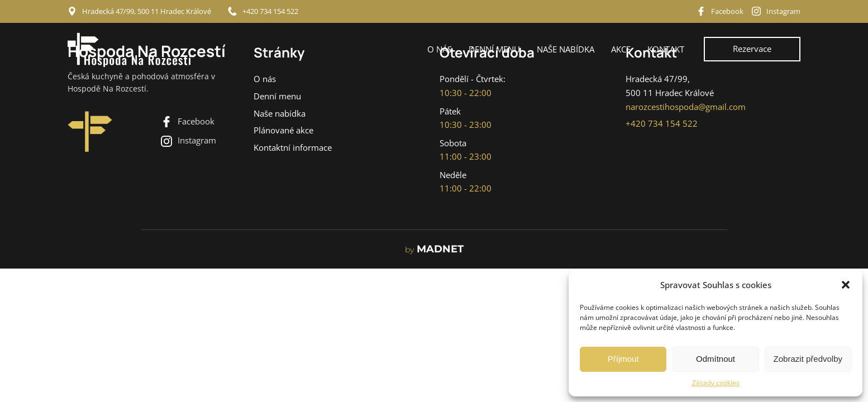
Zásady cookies (716, 383)
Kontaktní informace (293, 148)
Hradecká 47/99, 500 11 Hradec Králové (147, 11)
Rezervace (752, 49)
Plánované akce (283, 130)
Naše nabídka (566, 49)
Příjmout (623, 359)
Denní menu (494, 49)
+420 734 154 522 (270, 11)
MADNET (434, 249)
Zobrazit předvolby (808, 359)
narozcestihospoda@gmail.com (686, 107)
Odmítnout (716, 359)
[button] (846, 285)
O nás (440, 49)
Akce (621, 49)
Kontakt (666, 49)
